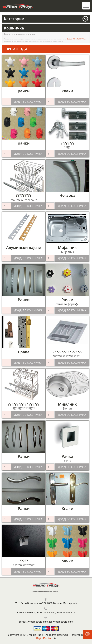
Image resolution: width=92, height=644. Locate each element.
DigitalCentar (44, 638)
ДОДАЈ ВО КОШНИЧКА (28, 101)
